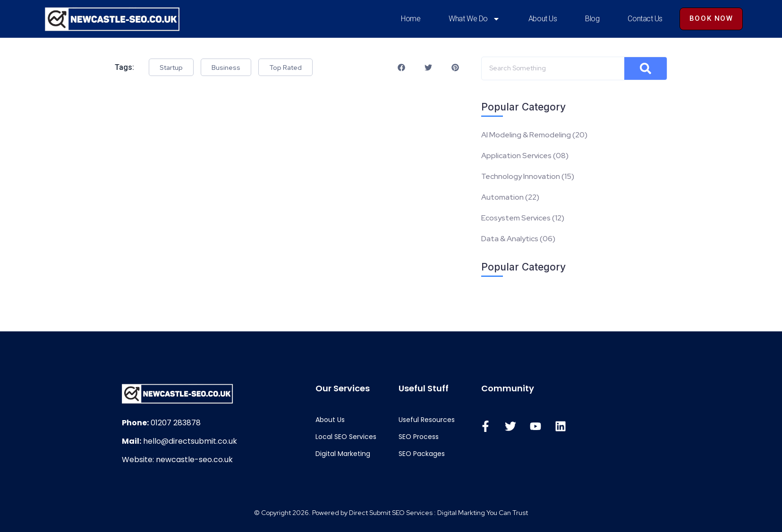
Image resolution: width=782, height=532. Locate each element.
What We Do (474, 19)
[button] (425, 67)
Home (411, 19)
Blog (592, 19)
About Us (543, 19)
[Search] (681, 68)
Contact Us (645, 19)
